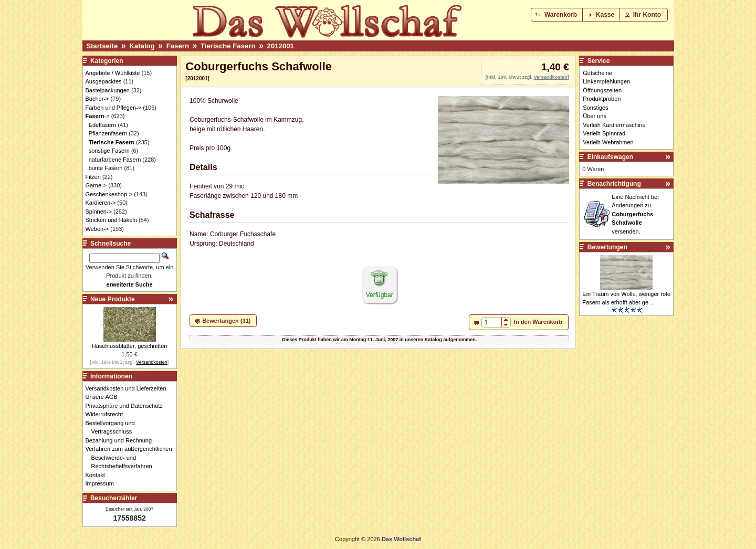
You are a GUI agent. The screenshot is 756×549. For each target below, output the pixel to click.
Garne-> (96, 185)
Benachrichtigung (614, 184)
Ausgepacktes (104, 81)
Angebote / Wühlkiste (113, 73)
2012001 (281, 46)
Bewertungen (607, 247)
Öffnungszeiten (602, 90)
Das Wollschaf (401, 539)
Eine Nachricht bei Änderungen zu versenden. (635, 214)
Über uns (595, 116)
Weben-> (97, 229)
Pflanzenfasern (108, 133)
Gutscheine (597, 73)
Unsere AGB (104, 397)
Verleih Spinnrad (604, 133)
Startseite (102, 46)
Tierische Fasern (228, 46)
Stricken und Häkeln (111, 220)
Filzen (93, 177)
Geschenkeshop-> (109, 194)
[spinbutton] (492, 322)
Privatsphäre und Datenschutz (127, 406)
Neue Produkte (113, 299)
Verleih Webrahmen (608, 142)
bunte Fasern (106, 168)
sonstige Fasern (109, 151)
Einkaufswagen (610, 157)
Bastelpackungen (108, 90)
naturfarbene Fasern (115, 160)
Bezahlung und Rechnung (122, 440)
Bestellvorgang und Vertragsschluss (113, 427)
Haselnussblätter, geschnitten (130, 346)
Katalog (142, 46)
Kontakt (98, 475)
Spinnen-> (99, 212)
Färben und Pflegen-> (114, 108)
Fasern (178, 46)
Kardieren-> (101, 203)
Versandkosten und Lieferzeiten (129, 388)
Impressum (103, 483)
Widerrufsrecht (107, 414)
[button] (557, 15)
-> (98, 116)
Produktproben (602, 99)
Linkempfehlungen (606, 81)
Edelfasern (103, 125)
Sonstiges (595, 108)
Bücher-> (97, 99)
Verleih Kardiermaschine (614, 125)
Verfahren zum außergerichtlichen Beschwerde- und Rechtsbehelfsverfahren (132, 457)
